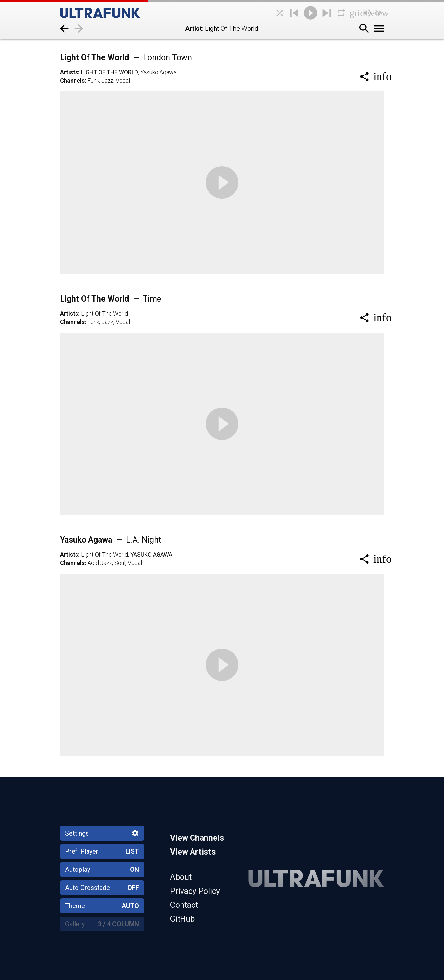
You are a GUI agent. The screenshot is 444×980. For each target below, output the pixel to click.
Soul (120, 563)
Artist (193, 29)
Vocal (123, 81)
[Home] (115, 13)
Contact (184, 905)
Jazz (107, 81)
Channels (72, 81)
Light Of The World (126, 58)
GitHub (182, 919)
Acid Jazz (100, 563)
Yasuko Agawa (158, 72)
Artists (69, 72)
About (181, 877)
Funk (93, 81)
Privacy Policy (195, 891)
